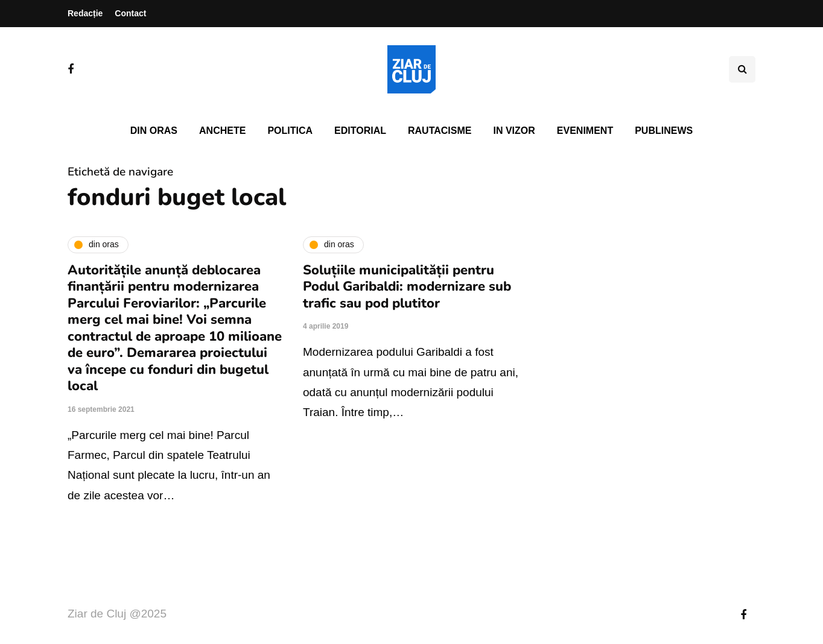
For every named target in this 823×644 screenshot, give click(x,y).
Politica (290, 131)
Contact (130, 13)
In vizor (514, 131)
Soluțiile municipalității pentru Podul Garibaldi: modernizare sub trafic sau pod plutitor (407, 287)
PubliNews (664, 131)
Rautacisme (440, 131)
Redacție (85, 13)
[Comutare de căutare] (742, 69)
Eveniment (585, 131)
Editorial (360, 131)
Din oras (154, 131)
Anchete (222, 131)
